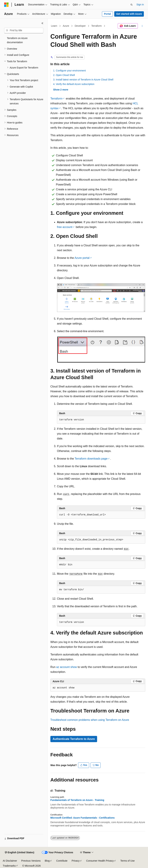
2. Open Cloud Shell (64, 75)
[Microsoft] (6, 5)
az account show (67, 667)
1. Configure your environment (69, 71)
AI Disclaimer (10, 861)
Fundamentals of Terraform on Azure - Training (77, 800)
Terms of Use (127, 861)
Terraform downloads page (91, 459)
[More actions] (142, 26)
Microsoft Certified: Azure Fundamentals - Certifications (82, 818)
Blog (47, 861)
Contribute (62, 861)
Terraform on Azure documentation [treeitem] (17, 40)
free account (65, 227)
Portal (107, 14)
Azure (66, 26)
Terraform (97, 26)
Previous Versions (31, 861)
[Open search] (132, 5)
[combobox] (24, 31)
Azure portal (82, 258)
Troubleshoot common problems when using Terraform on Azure (90, 720)
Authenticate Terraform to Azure (74, 739)
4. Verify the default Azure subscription (74, 84)
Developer (80, 26)
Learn (54, 26)
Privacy (76, 861)
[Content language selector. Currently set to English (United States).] (19, 853)
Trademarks (9, 866)
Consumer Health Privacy (100, 861)
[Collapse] (42, 23)
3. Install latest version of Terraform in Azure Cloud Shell (83, 80)
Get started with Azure (129, 14)
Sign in (140, 5)
